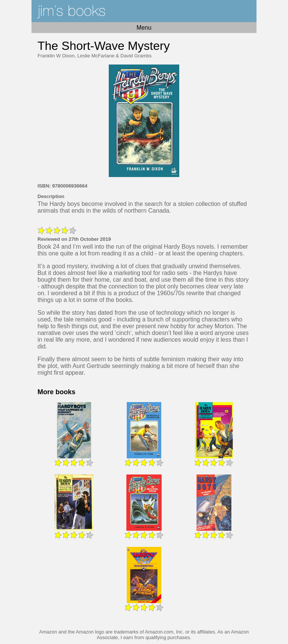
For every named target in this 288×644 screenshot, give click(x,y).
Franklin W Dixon (56, 56)
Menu (144, 28)
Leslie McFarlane (96, 56)
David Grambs (136, 56)
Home (144, 11)
